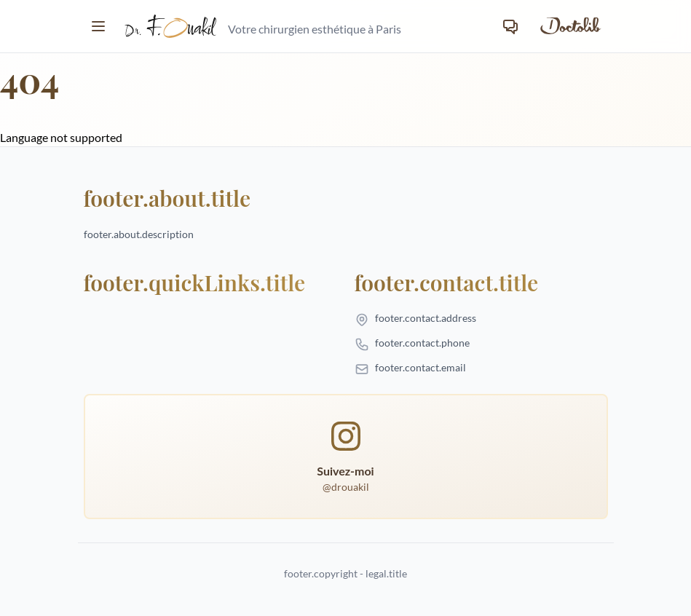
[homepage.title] (263, 26)
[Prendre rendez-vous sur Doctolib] (569, 26)
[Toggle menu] (98, 26)
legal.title (386, 573)
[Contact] (510, 26)
